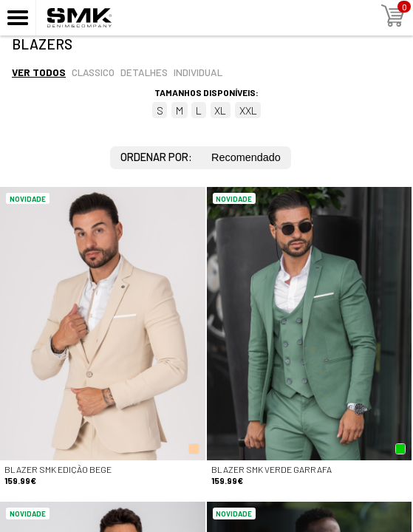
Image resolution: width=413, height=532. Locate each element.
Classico (93, 72)
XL (220, 110)
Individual (198, 72)
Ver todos (39, 72)
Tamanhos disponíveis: (206, 92)
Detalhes (144, 72)
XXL (248, 110)
